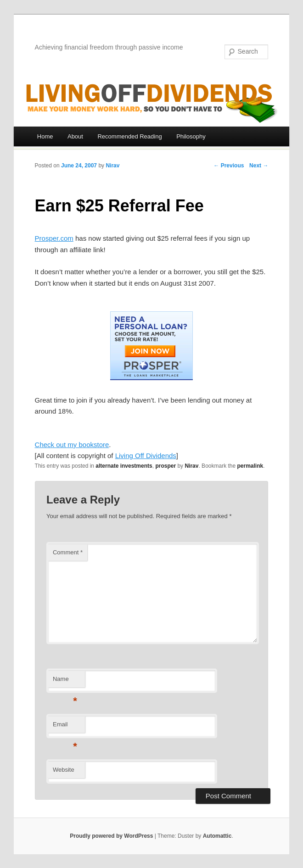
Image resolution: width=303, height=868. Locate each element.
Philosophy (191, 136)
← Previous (229, 166)
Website (64, 770)
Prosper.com (54, 238)
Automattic (217, 836)
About (75, 136)
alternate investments (124, 466)
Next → (259, 166)
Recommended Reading (129, 136)
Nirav (112, 166)
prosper (166, 466)
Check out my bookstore (72, 445)
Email (65, 727)
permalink (250, 466)
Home (45, 136)
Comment (68, 552)
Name (65, 682)
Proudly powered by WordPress (111, 836)
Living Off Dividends (146, 456)
